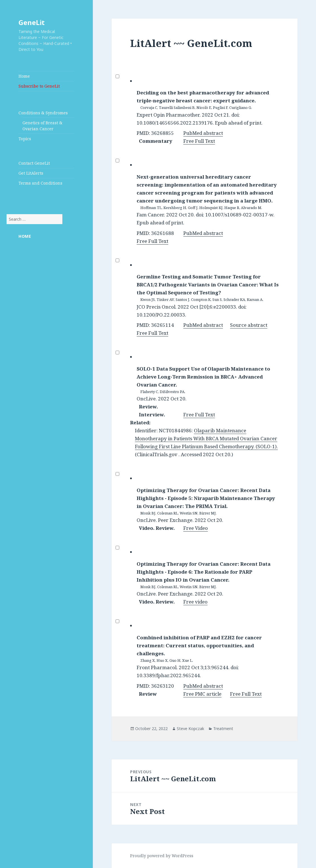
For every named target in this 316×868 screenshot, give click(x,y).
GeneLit (32, 22)
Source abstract (249, 325)
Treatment (223, 728)
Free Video (196, 528)
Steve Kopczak (190, 728)
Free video (195, 602)
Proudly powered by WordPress (162, 856)
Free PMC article (202, 694)
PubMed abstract (203, 133)
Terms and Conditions (40, 183)
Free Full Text (199, 141)
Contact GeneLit (34, 163)
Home (24, 76)
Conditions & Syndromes (43, 113)
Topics (25, 139)
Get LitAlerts (31, 173)
